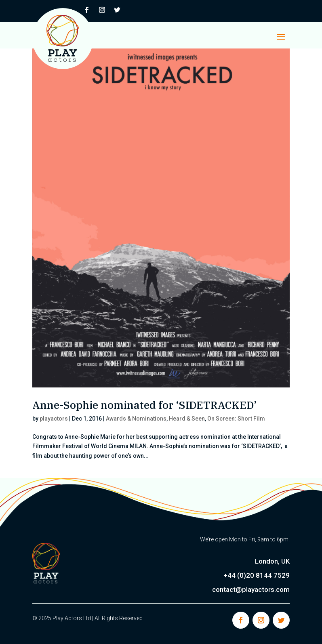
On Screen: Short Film (236, 419)
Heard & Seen (187, 419)
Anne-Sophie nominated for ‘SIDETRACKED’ (145, 405)
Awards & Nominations (136, 419)
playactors (54, 419)
